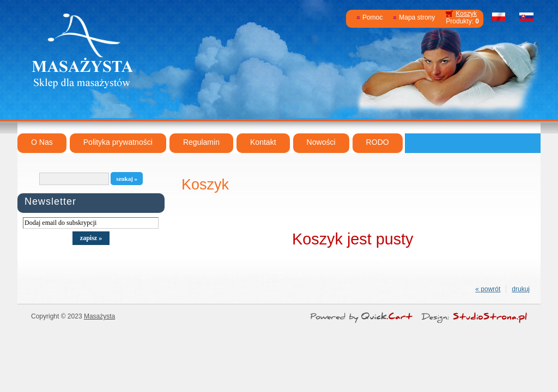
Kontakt (263, 142)
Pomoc (372, 17)
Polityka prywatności (118, 142)
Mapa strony (417, 17)
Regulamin (201, 142)
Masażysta (99, 316)
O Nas (42, 142)
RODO (378, 142)
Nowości (321, 142)
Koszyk (466, 14)
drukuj (521, 289)
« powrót (488, 289)
